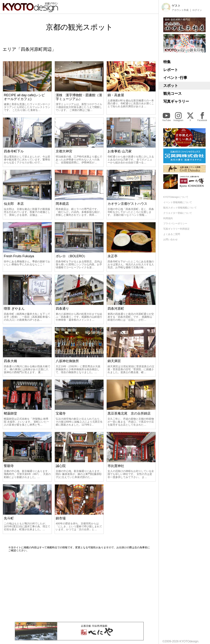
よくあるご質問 (172, 234)
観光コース (172, 93)
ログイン (197, 10)
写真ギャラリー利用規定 (176, 229)
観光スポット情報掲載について (180, 208)
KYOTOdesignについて (176, 197)
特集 (167, 62)
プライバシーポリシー (175, 223)
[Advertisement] (79, 587)
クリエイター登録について (178, 213)
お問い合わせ (170, 239)
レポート (171, 70)
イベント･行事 (175, 78)
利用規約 (168, 218)
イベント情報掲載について (178, 202)
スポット (171, 86)
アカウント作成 (180, 10)
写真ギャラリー (176, 101)
